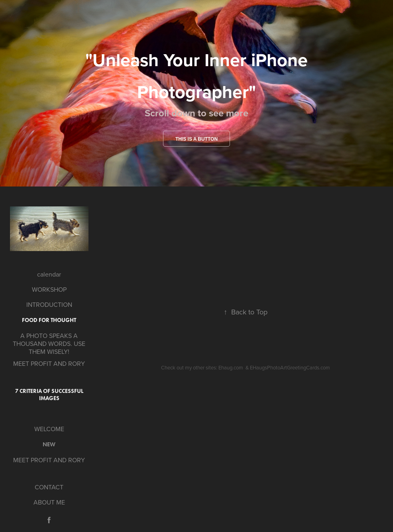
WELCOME (49, 429)
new (49, 445)
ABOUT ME (49, 502)
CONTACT (49, 487)
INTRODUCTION (49, 304)
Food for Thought (49, 320)
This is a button (196, 139)
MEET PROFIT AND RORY (49, 363)
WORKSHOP (49, 289)
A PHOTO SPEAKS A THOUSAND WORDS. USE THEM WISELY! (49, 344)
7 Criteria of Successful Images (49, 395)
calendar (49, 274)
